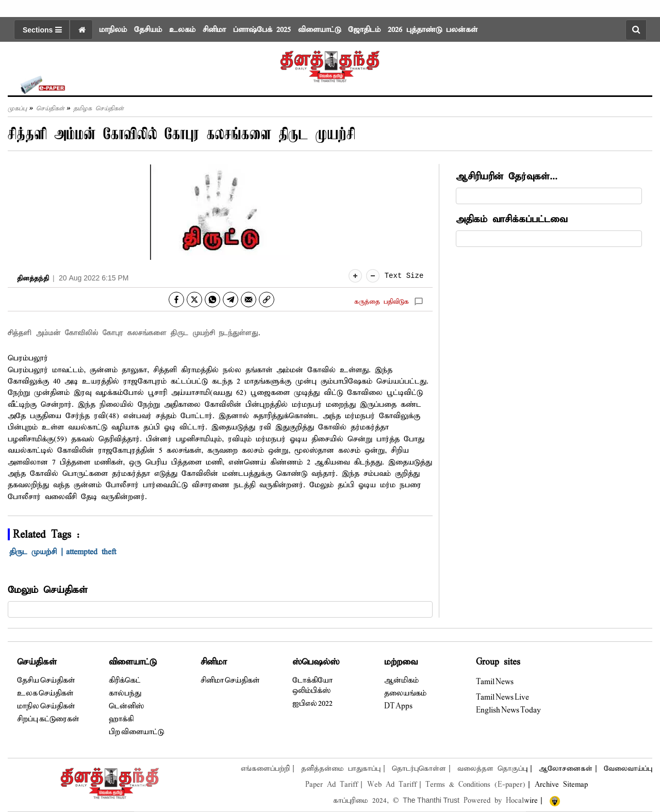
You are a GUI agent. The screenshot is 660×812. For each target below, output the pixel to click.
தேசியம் (148, 30)
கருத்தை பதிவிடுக (382, 302)
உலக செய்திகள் (45, 693)
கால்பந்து (125, 693)
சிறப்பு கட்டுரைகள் (48, 719)
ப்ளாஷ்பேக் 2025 (262, 30)
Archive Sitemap (561, 785)
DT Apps (398, 706)
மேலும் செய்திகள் (48, 590)
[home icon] (81, 30)
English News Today (508, 710)
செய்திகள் (50, 109)
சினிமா (214, 30)
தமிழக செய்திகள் (98, 109)
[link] (267, 300)
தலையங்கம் (405, 693)
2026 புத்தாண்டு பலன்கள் (433, 30)
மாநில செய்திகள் (46, 706)
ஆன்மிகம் (401, 681)
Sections (42, 30)
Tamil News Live (502, 698)
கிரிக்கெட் (125, 681)
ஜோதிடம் (364, 30)
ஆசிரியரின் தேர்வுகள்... (507, 177)
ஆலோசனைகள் (566, 769)
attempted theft (93, 552)
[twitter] (194, 300)
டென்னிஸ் (126, 706)
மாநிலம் (113, 30)
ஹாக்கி (121, 719)
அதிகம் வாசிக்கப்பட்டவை (511, 219)
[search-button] (636, 30)
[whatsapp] (212, 300)
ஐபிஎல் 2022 (312, 704)
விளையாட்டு (319, 30)
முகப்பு (17, 109)
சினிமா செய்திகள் (230, 681)
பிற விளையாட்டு (136, 732)
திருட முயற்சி (35, 552)
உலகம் (182, 30)
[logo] (330, 63)
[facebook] (176, 300)
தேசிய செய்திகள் (46, 681)
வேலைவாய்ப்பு (628, 769)
